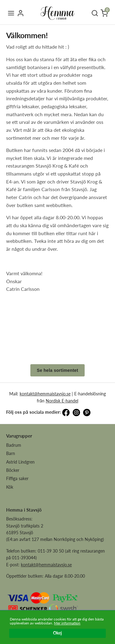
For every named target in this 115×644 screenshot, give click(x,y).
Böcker (13, 470)
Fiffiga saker (17, 478)
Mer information (67, 623)
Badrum (14, 445)
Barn (11, 453)
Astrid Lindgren (20, 462)
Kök (10, 487)
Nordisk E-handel (62, 401)
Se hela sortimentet (57, 370)
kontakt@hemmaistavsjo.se (45, 394)
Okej (57, 633)
